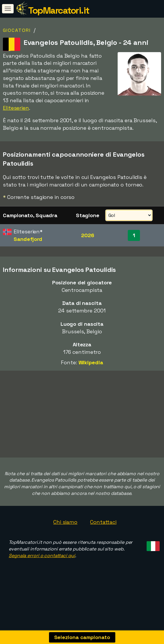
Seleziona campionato (82, 637)
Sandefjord (28, 239)
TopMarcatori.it (59, 10)
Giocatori (17, 30)
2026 (88, 235)
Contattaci (103, 527)
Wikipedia (91, 362)
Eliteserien (16, 108)
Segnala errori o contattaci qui (42, 560)
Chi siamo (65, 527)
